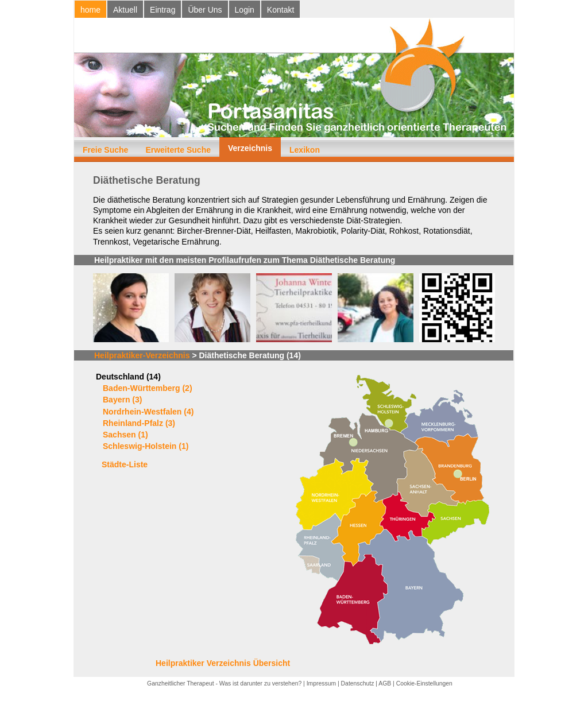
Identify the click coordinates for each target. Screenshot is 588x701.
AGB (385, 683)
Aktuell (125, 10)
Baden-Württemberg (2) (148, 388)
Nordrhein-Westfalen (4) (148, 412)
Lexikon (305, 150)
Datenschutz (358, 683)
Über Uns (205, 10)
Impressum (321, 683)
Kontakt (281, 10)
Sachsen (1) (125, 435)
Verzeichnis (250, 148)
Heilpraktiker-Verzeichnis (142, 355)
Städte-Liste (125, 464)
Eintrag (163, 10)
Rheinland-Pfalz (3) (139, 423)
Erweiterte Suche (178, 150)
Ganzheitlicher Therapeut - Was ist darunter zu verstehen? (224, 683)
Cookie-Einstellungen (424, 683)
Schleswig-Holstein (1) (146, 446)
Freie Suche (105, 150)
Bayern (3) (122, 400)
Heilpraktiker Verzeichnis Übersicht (223, 663)
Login (245, 10)
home (90, 10)
